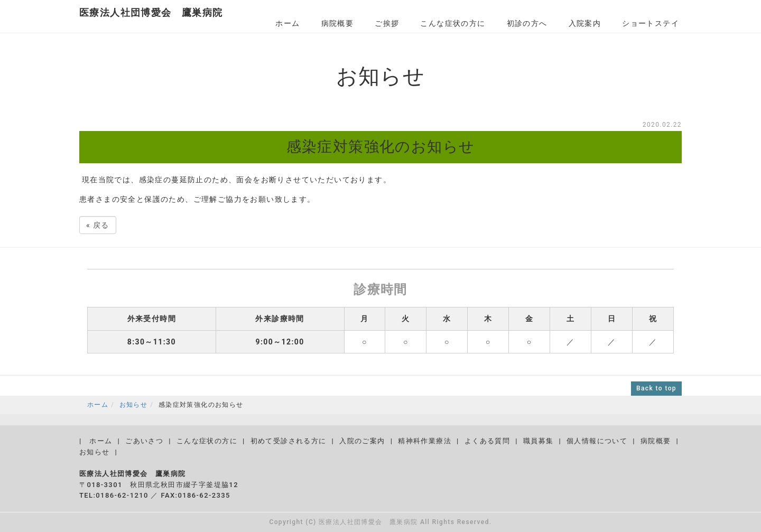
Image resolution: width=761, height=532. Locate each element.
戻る (98, 225)
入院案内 (585, 23)
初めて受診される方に (289, 441)
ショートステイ (651, 23)
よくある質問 (487, 441)
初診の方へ (527, 23)
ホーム (287, 23)
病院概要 (338, 23)
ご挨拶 (387, 23)
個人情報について (597, 441)
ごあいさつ (144, 441)
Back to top (656, 388)
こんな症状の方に (453, 23)
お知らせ (134, 405)
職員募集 (539, 441)
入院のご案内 (362, 441)
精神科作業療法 (425, 441)
